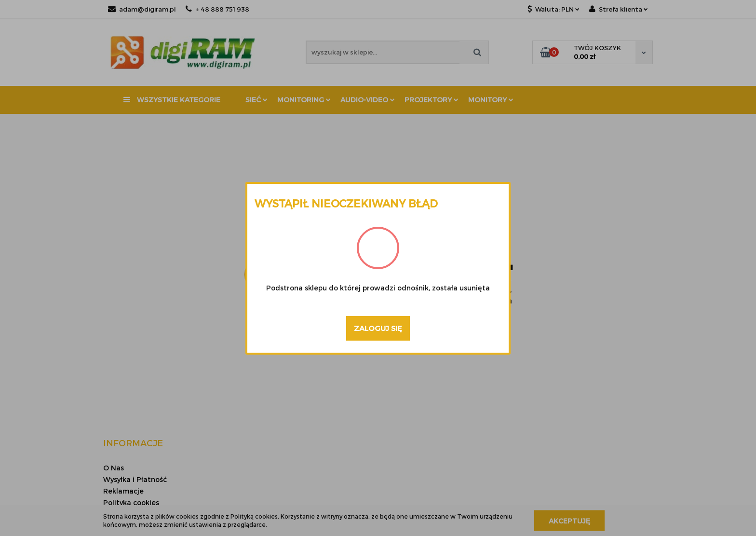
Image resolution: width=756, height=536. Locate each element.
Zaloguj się (378, 328)
